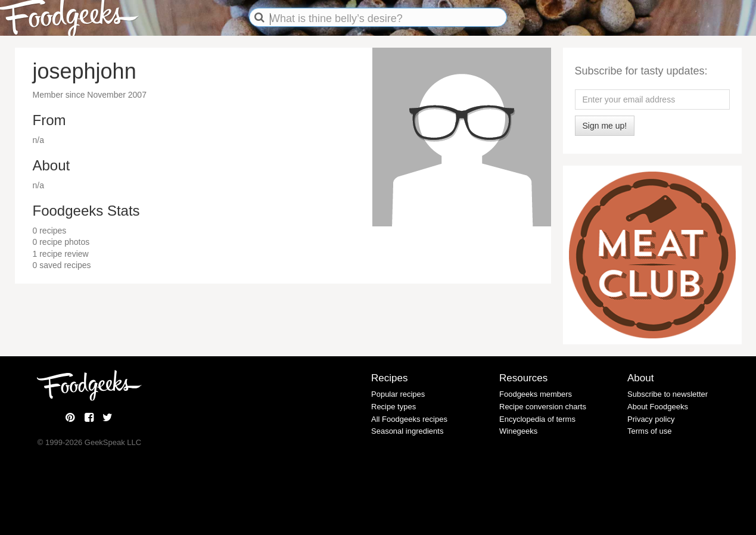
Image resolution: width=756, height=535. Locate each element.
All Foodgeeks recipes (409, 419)
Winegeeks (518, 431)
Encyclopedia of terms (537, 419)
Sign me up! (605, 126)
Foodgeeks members (536, 394)
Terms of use (649, 431)
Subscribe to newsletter (668, 394)
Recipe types (393, 407)
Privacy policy (651, 419)
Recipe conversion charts (543, 407)
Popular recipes (398, 394)
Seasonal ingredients (407, 431)
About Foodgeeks (658, 407)
